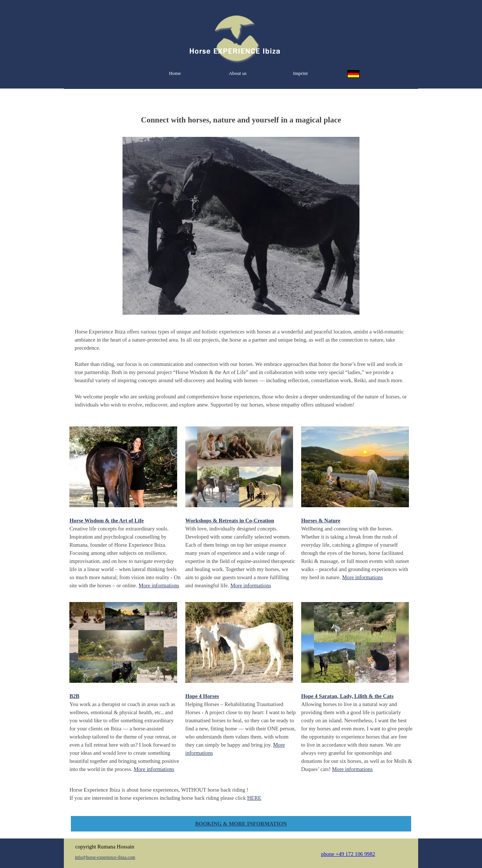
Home (175, 73)
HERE (254, 798)
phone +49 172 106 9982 (348, 854)
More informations (159, 585)
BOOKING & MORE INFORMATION (241, 824)
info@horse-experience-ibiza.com (105, 857)
